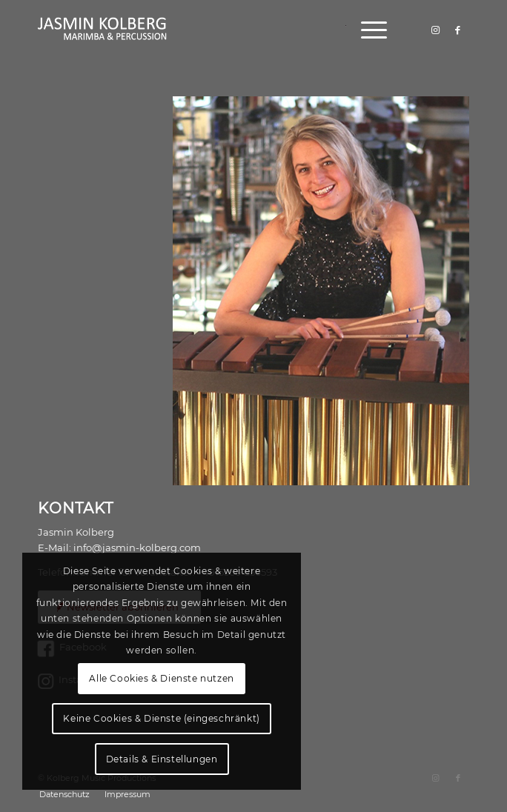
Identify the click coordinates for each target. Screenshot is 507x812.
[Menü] (367, 30)
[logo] (210, 30)
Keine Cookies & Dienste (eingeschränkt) (161, 718)
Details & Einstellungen (162, 759)
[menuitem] (367, 30)
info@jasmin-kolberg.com (137, 548)
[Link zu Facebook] (458, 30)
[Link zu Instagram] (436, 30)
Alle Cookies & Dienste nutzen (161, 678)
